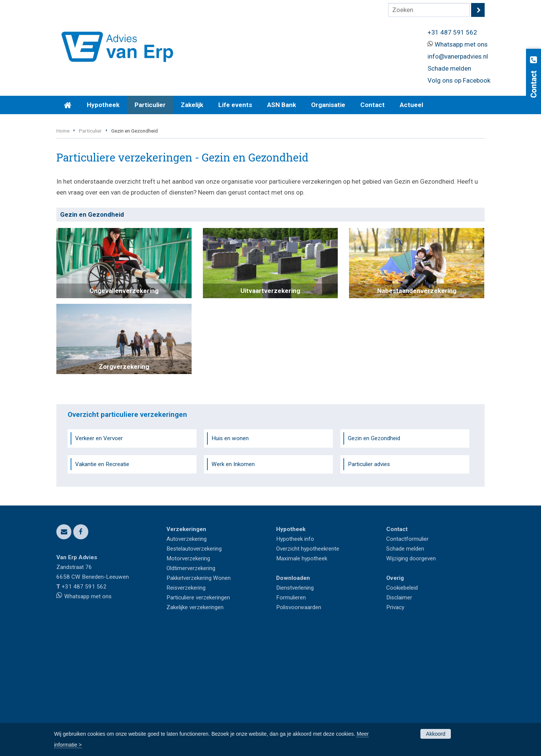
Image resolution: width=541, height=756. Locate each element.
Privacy (395, 721)
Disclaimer (399, 711)
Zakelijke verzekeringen (195, 721)
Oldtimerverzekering (191, 682)
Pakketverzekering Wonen (199, 692)
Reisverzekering (186, 702)
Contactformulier (407, 653)
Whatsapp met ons (461, 44)
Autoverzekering (187, 653)
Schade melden (449, 68)
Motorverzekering (188, 672)
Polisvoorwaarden (299, 721)
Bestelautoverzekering (194, 662)
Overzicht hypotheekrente (308, 662)
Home (63, 245)
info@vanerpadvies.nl (458, 56)
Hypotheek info (295, 653)
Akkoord (436, 734)
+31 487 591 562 (452, 32)
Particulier (90, 245)
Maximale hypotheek (302, 672)
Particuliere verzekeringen (198, 711)
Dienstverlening (295, 702)
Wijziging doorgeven (411, 672)
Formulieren (291, 711)
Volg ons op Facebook (459, 80)
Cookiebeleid (402, 702)
